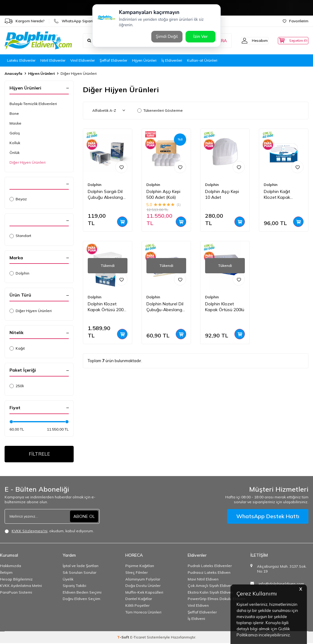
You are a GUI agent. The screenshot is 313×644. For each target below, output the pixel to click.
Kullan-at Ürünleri (202, 60)
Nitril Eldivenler (53, 60)
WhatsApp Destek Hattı (268, 517)
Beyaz (18, 199)
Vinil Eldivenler (83, 60)
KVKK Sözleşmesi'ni (29, 532)
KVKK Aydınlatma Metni (21, 587)
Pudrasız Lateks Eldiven (209, 573)
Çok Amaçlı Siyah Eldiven (210, 587)
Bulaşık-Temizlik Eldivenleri (33, 104)
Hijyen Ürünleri (144, 60)
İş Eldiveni (196, 620)
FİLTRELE (39, 454)
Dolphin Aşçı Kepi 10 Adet (222, 194)
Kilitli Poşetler (137, 606)
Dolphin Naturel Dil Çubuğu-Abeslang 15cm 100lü (165, 307)
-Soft (124, 638)
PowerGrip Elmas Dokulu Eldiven (217, 600)
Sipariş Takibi (74, 587)
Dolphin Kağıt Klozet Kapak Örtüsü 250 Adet (280, 195)
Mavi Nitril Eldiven (203, 580)
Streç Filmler (136, 573)
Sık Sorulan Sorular (79, 573)
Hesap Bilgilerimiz (16, 580)
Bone (14, 113)
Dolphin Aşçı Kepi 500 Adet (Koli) (163, 194)
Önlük (15, 153)
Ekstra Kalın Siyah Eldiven (210, 593)
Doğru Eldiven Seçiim (81, 600)
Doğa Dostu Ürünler (143, 587)
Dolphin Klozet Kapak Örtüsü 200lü (225, 307)
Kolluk (15, 143)
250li (17, 386)
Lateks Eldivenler (21, 60)
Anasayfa (13, 73)
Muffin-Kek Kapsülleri (144, 593)
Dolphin (19, 273)
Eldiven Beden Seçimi (82, 593)
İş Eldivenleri (172, 60)
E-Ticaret (138, 638)
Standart (20, 236)
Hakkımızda (11, 567)
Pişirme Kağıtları (140, 567)
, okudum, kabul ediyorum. (49, 532)
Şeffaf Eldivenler (113, 60)
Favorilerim (296, 21)
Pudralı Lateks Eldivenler (210, 567)
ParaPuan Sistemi (16, 593)
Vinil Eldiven (198, 606)
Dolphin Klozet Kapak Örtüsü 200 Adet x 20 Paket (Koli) (106, 307)
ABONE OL (84, 517)
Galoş (15, 133)
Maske (15, 123)
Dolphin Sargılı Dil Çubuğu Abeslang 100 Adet (105, 195)
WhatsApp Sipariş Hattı (79, 21)
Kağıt (17, 348)
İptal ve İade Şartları (81, 567)
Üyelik (68, 580)
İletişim (6, 573)
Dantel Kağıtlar (139, 600)
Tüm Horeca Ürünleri (143, 613)
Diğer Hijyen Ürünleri (28, 162)
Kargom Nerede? (24, 21)
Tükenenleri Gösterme (160, 110)
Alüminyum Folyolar (143, 580)
